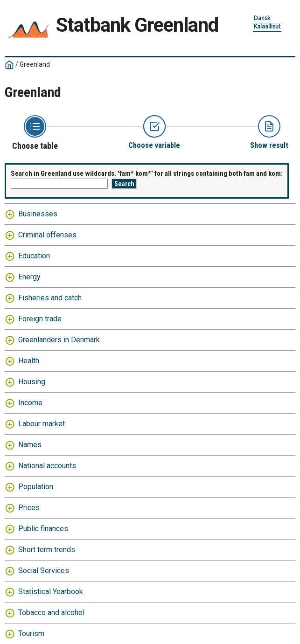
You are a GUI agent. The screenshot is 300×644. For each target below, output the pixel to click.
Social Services (44, 571)
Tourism (31, 634)
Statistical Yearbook (51, 592)
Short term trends (47, 550)
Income (30, 403)
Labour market (42, 424)
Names (30, 445)
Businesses (38, 214)
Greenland (35, 64)
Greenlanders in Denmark (59, 340)
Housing (32, 382)
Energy (29, 277)
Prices (29, 508)
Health (29, 361)
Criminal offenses (47, 235)
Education (34, 256)
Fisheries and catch (50, 298)
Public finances (43, 529)
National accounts (47, 466)
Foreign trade (40, 319)
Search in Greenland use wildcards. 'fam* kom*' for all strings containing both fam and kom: (147, 173)
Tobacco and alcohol (51, 613)
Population (36, 487)
